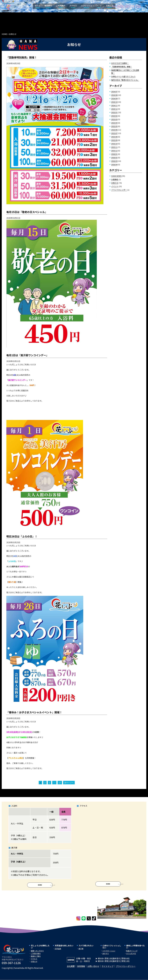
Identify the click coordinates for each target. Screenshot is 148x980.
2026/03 (114, 161)
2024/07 (114, 92)
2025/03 (114, 119)
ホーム (38, 6)
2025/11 (114, 147)
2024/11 (114, 105)
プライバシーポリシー (126, 968)
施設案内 (48, 6)
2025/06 (114, 130)
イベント (115, 186)
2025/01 (114, 112)
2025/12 (114, 151)
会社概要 (71, 968)
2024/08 (114, 95)
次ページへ (69, 783)
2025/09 (114, 140)
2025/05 (114, 126)
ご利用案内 (61, 6)
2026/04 (114, 164)
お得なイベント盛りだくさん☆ (123, 76)
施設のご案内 (36, 958)
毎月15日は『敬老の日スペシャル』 (125, 80)
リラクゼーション (109, 953)
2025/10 (114, 144)
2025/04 (114, 123)
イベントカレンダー (119, 190)
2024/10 (114, 102)
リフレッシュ (86, 6)
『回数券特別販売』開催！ (122, 67)
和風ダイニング (132, 953)
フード (99, 6)
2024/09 (114, 98)
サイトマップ (108, 968)
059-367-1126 (11, 965)
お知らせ (110, 6)
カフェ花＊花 (131, 956)
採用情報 (81, 968)
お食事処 (115, 179)
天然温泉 (58, 951)
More (40, 887)
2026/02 (114, 158)
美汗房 (81, 951)
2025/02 (114, 116)
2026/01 (114, 154)
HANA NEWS (116, 176)
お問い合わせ (93, 968)
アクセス (73, 6)
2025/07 (114, 133)
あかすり (106, 956)
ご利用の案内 (36, 956)
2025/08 (114, 137)
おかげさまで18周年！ (120, 63)
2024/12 (114, 109)
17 (60, 783)
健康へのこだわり (37, 953)
